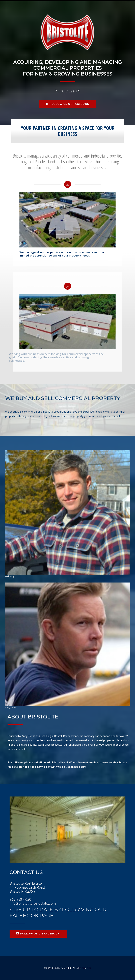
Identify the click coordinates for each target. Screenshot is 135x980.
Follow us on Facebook (68, 104)
